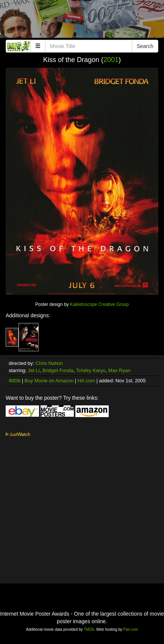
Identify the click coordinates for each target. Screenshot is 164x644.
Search (145, 46)
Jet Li (34, 370)
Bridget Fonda (58, 370)
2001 (111, 60)
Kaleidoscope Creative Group (99, 304)
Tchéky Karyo (91, 370)
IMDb (15, 381)
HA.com (86, 381)
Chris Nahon (49, 363)
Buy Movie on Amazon (49, 381)
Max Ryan (119, 370)
